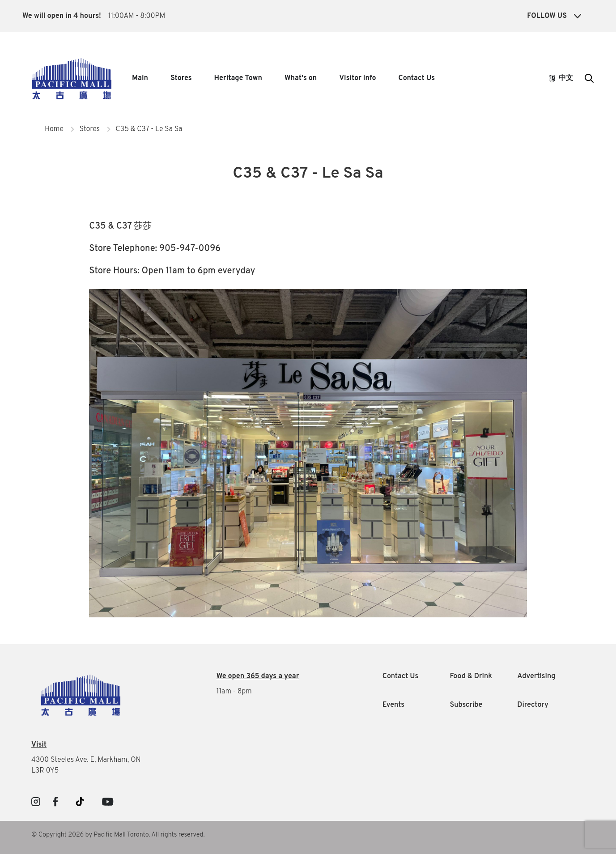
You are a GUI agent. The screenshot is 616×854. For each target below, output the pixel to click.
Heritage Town (238, 78)
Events (393, 705)
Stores (181, 78)
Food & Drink (471, 676)
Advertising (536, 676)
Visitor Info (357, 78)
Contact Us (417, 78)
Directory (533, 705)
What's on (301, 78)
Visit (39, 745)
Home (54, 129)
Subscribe (466, 705)
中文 (561, 78)
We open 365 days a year (258, 676)
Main (140, 78)
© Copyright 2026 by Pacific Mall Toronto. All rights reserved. (118, 835)
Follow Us (554, 16)
